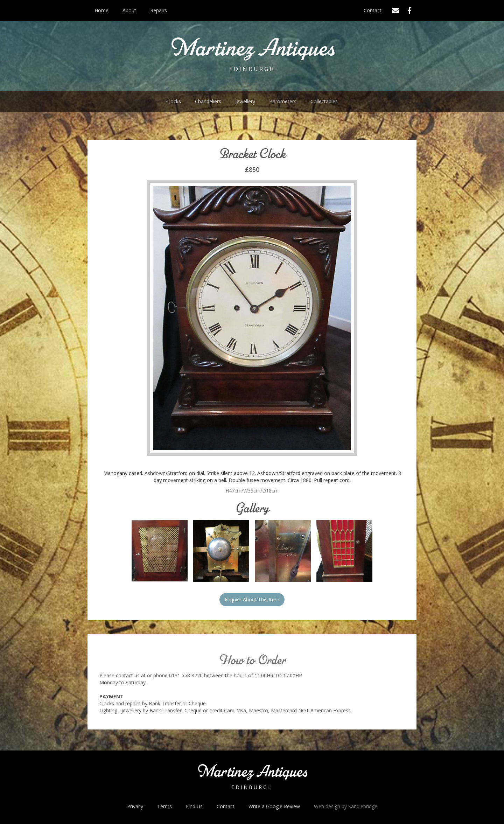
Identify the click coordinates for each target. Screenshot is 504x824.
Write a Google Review (274, 806)
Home (101, 10)
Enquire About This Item (252, 599)
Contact (373, 10)
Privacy (135, 806)
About (129, 10)
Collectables (324, 101)
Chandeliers (208, 101)
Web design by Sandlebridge (346, 806)
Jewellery (245, 101)
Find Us (194, 806)
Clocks (174, 101)
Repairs (159, 10)
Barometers (283, 101)
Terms (164, 806)
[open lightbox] (160, 551)
